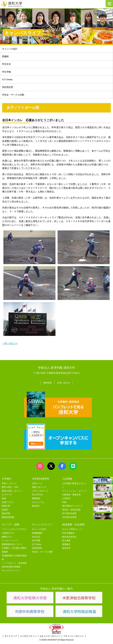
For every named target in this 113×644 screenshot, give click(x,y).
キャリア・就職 (11, 527)
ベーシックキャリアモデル (14, 531)
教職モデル (7, 539)
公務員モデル (8, 535)
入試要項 (66, 500)
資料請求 (47, 385)
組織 (4, 500)
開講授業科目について (12, 546)
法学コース (37, 486)
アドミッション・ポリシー (74, 493)
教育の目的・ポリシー (12, 493)
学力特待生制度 (69, 515)
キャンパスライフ (42, 527)
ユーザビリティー (28, 638)
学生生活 (7, 65)
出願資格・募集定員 (71, 497)
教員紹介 (36, 508)
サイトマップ (11, 638)
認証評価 (6, 515)
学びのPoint (37, 497)
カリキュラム (38, 504)
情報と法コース (39, 489)
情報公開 (6, 508)
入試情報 (67, 481)
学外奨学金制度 (69, 519)
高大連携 (66, 543)
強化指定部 (8, 89)
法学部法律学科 (41, 481)
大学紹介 (7, 481)
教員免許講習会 (69, 539)
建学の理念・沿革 (10, 489)
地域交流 (66, 550)
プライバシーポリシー (74, 638)
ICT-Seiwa (8, 81)
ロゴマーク (7, 497)
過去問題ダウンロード (72, 508)
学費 (64, 504)
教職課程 (36, 500)
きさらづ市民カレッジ (72, 531)
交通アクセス (8, 504)
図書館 (6, 57)
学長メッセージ (9, 486)
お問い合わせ (64, 385)
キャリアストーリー (11, 573)
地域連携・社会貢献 (73, 527)
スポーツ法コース (40, 493)
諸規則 (5, 512)
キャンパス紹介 (10, 49)
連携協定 (66, 546)
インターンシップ (10, 543)
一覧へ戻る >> (10, 346)
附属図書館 (37, 535)
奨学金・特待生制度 (71, 512)
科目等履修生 (68, 535)
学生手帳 (7, 73)
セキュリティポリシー (50, 638)
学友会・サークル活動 (42, 554)
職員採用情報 (8, 519)
